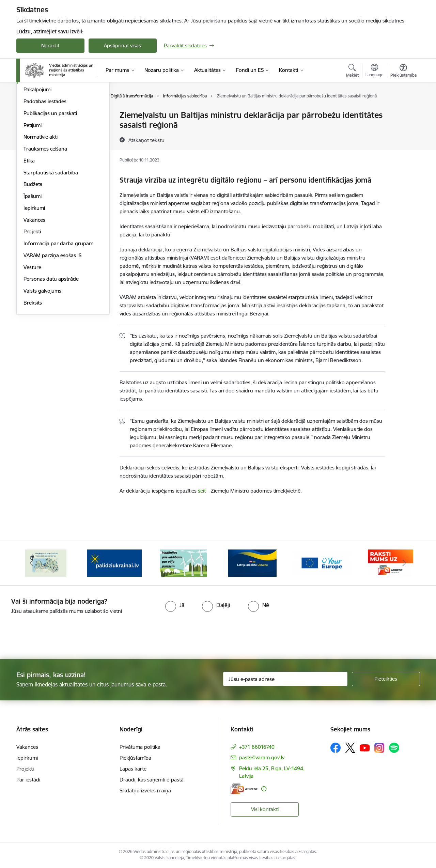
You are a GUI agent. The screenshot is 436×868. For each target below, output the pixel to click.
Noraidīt (50, 45)
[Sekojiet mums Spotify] (394, 748)
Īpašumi (33, 269)
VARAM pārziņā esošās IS (52, 329)
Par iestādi (28, 780)
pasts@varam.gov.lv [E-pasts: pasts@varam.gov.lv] (262, 757)
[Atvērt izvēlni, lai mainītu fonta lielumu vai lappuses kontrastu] (403, 72)
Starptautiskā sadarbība (51, 246)
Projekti (32, 305)
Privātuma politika (140, 747)
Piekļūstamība (135, 758)
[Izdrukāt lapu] (403, 112)
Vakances (34, 293)
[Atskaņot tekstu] (146, 140)
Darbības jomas (41, 151)
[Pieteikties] (386, 679)
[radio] (175, 605)
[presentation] (57, 634)
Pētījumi (33, 198)
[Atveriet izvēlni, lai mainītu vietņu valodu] (375, 71)
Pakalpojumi (37, 163)
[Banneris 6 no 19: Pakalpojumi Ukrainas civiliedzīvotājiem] (322, 563)
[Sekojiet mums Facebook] (336, 748)
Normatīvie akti (41, 210)
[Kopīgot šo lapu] (403, 129)
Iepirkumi (34, 281)
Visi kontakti (265, 809)
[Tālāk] (404, 563)
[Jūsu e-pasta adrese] (285, 679)
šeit (202, 491)
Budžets (33, 258)
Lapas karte (133, 769)
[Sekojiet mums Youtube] (365, 747)
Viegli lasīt (35, 127)
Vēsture (32, 340)
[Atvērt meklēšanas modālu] (352, 72)
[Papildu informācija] (264, 789)
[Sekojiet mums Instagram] (379, 748)
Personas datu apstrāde (51, 352)
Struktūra (34, 116)
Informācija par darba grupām (58, 317)
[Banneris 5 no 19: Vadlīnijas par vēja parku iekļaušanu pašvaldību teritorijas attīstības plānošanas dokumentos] (253, 563)
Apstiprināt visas (122, 45)
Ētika (29, 234)
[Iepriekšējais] (32, 563)
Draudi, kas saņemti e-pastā (152, 780)
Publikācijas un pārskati (50, 187)
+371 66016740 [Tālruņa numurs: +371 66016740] (257, 747)
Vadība (31, 139)
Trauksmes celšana (45, 222)
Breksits (33, 376)
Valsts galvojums (42, 364)
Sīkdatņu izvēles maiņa (145, 790)
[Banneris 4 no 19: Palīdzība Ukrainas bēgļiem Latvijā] (184, 563)
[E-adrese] (244, 789)
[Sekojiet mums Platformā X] (350, 748)
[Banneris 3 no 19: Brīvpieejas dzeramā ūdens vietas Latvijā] (114, 563)
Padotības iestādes (45, 175)
